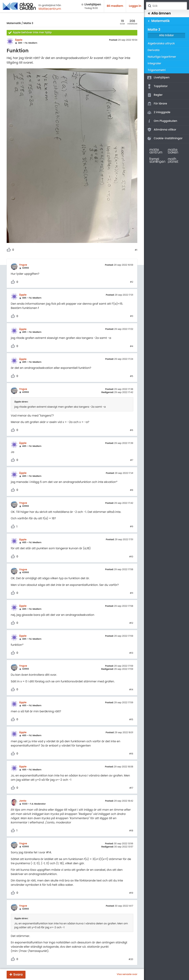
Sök (150, 6)
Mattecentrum (50, 9)
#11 (132, 593)
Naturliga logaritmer (162, 57)
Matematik (14, 23)
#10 (131, 557)
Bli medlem (115, 6)
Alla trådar (166, 35)
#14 (131, 690)
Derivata (154, 50)
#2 (132, 282)
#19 (131, 893)
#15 (131, 720)
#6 (132, 430)
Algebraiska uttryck (161, 44)
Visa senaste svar (127, 974)
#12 (131, 623)
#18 (131, 831)
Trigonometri (157, 70)
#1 (136, 250)
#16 (131, 754)
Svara (18, 974)
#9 (132, 527)
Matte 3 (28, 23)
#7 (132, 460)
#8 (132, 490)
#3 (132, 316)
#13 (131, 653)
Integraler (154, 64)
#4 (132, 346)
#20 (131, 959)
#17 (131, 788)
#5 (132, 376)
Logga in (135, 6)
